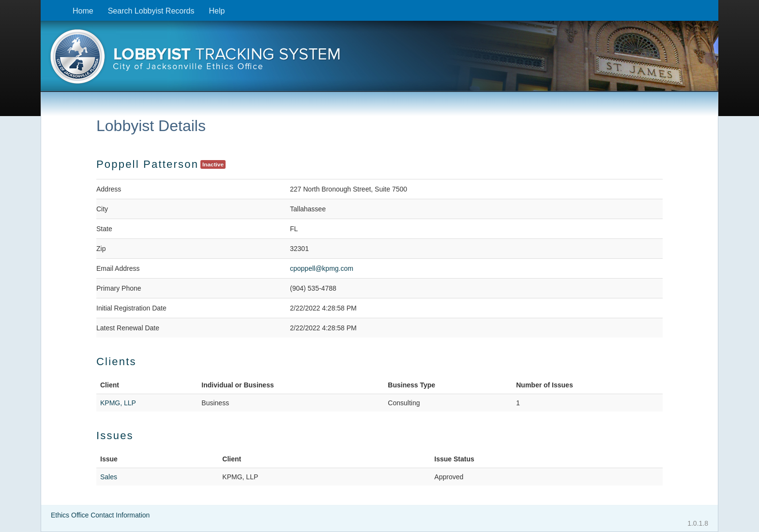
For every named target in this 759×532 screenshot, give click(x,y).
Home (83, 11)
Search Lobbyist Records (151, 11)
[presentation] (379, 59)
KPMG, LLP (118, 403)
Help (217, 11)
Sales (109, 477)
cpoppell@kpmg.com (322, 268)
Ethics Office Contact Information (100, 515)
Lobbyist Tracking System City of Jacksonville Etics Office (379, 59)
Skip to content (48, 5)
